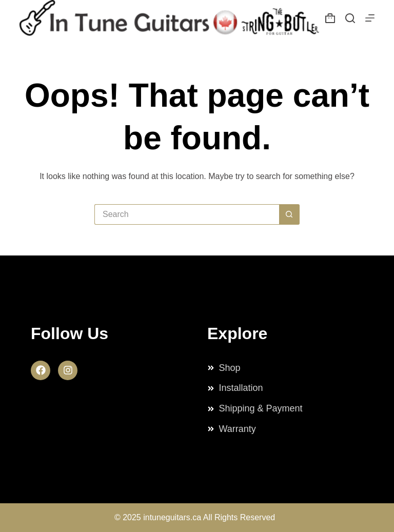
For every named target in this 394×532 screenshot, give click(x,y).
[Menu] (370, 18)
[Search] (350, 18)
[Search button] (289, 214)
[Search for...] (187, 214)
